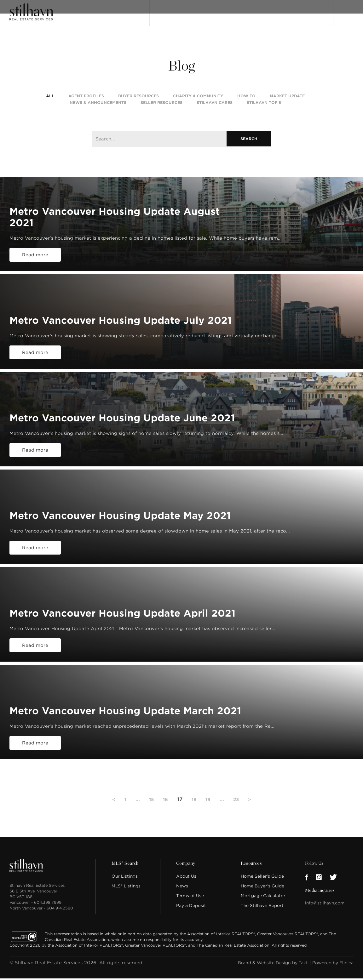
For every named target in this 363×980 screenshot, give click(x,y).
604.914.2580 (60, 919)
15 (150, 810)
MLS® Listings (126, 897)
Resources (251, 874)
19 (209, 810)
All (50, 99)
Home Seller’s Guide (262, 887)
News (182, 897)
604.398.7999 (48, 913)
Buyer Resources (138, 99)
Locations (277, 10)
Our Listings (168, 10)
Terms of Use (190, 906)
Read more (35, 265)
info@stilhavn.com (325, 914)
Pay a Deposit (191, 916)
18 (194, 810)
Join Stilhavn (307, 10)
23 (238, 810)
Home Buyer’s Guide (262, 897)
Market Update (287, 99)
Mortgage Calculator (263, 906)
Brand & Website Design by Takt (266, 973)
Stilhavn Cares (215, 105)
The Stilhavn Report (262, 916)
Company (185, 874)
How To (246, 99)
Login (347, 10)
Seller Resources (161, 105)
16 (165, 810)
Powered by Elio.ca (331, 973)
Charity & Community (198, 99)
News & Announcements (98, 105)
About (225, 10)
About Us (186, 887)
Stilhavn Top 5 (264, 105)
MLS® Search (200, 10)
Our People (249, 10)
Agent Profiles (86, 99)
